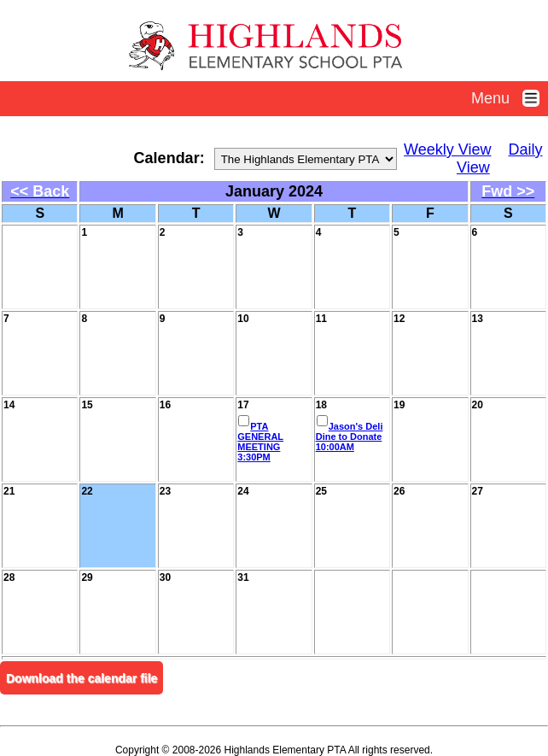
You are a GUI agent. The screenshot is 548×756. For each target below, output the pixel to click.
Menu (510, 98)
